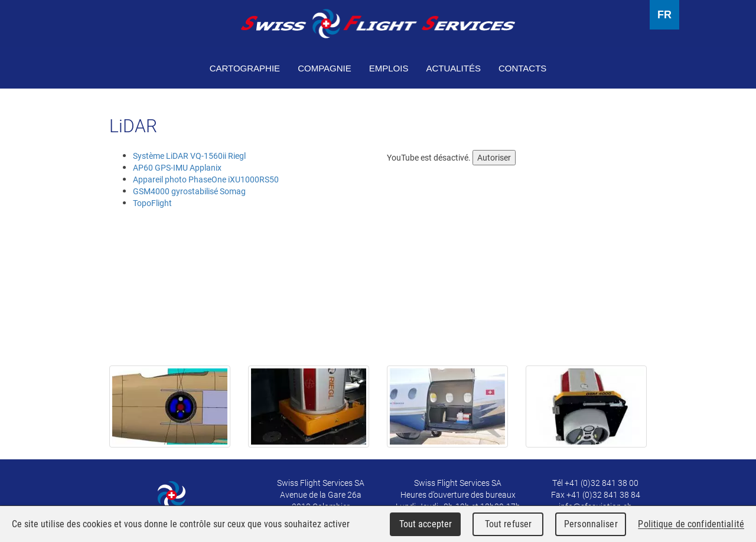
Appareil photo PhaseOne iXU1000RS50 (206, 179)
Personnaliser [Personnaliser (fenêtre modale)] (591, 524)
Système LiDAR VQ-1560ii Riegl (189, 156)
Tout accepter (426, 524)
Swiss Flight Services (378, 24)
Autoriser (494, 157)
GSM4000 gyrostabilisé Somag (189, 191)
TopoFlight (152, 203)
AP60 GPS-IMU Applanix (177, 167)
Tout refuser (509, 524)
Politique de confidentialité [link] (691, 524)
